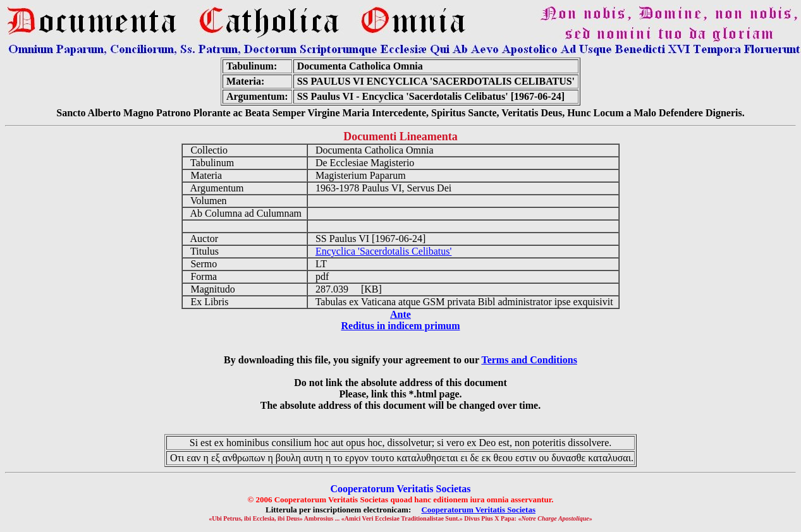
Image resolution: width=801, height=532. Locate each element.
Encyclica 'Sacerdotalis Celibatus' (383, 251)
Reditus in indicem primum (400, 326)
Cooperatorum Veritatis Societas (478, 510)
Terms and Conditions (529, 360)
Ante (400, 314)
